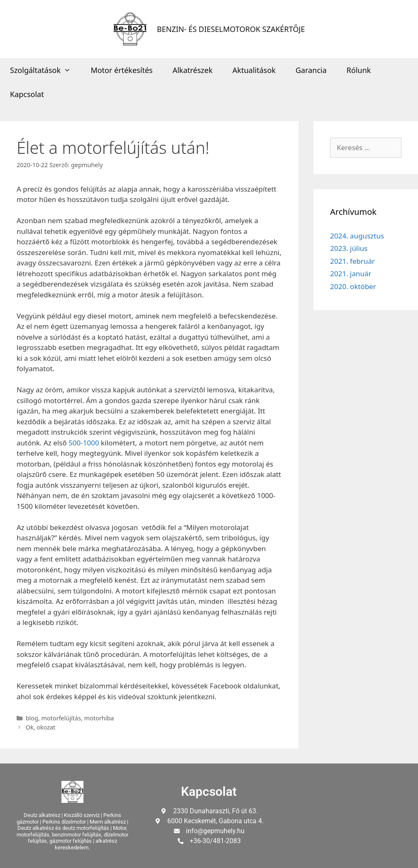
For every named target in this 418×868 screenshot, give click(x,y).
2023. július (349, 248)
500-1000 (84, 443)
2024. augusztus (357, 236)
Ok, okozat (41, 727)
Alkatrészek (193, 70)
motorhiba (99, 718)
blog (32, 718)
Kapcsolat (27, 94)
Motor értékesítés (121, 70)
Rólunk (359, 70)
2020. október (353, 286)
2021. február (352, 261)
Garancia (311, 70)
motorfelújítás (61, 718)
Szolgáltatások (45, 70)
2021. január (351, 274)
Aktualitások (254, 70)
